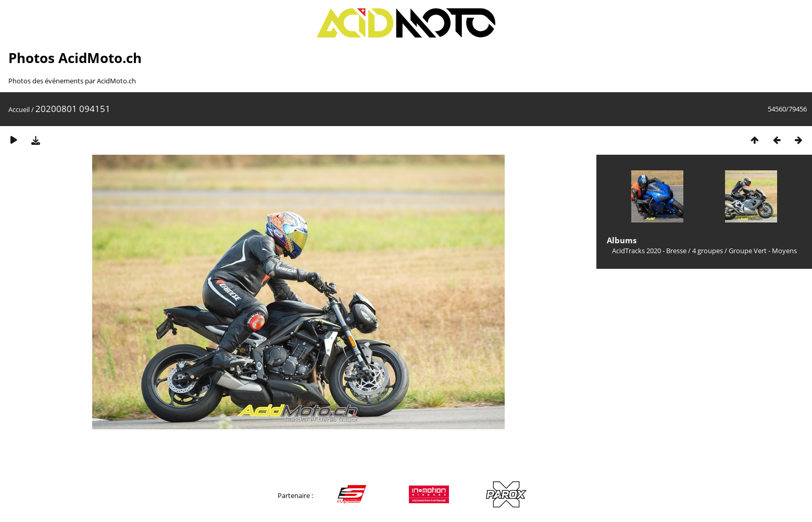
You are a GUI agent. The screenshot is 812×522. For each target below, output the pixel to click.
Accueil (19, 109)
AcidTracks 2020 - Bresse (649, 251)
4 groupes (708, 251)
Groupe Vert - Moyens (763, 251)
